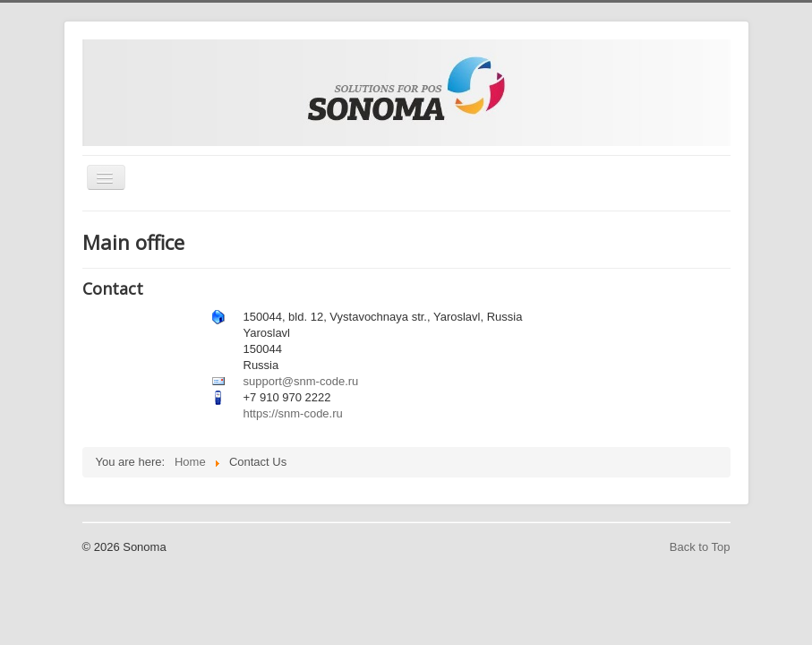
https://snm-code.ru (293, 413)
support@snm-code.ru (301, 381)
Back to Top (700, 547)
